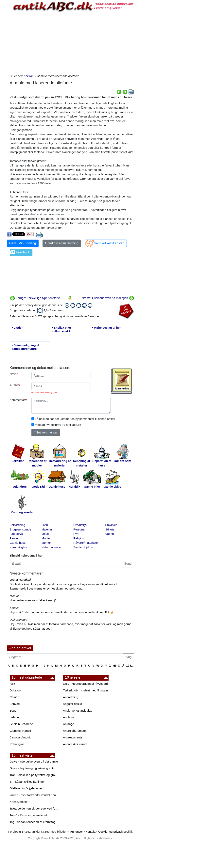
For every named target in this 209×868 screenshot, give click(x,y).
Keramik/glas (18, 547)
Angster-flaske (73, 704)
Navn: (14, 374)
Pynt (76, 534)
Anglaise (69, 717)
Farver (14, 538)
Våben (109, 534)
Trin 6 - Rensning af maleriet (28, 815)
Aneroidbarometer (75, 731)
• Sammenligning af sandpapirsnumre (26, 347)
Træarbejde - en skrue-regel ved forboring (34, 808)
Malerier (47, 529)
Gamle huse (18, 543)
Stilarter (110, 529)
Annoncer (77, 832)
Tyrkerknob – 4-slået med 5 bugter (86, 690)
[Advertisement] (72, 42)
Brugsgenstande (20, 529)
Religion (79, 538)
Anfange (69, 724)
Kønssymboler (19, 802)
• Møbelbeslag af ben (107, 328)
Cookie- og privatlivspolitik (115, 832)
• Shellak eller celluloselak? (62, 329)
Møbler (46, 538)
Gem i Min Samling (23, 243)
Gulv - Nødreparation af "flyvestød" (86, 684)
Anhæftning (71, 697)
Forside (29, 76)
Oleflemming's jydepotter (26, 788)
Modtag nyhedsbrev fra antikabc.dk (58, 425)
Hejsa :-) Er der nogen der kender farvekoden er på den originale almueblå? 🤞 (62, 612)
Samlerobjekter (83, 547)
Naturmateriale (51, 547)
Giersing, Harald (20, 731)
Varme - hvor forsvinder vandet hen (33, 795)
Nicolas (15, 596)
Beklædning (17, 525)
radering (15, 717)
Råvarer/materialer (86, 543)
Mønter (46, 543)
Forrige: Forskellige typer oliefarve (35, 298)
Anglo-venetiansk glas (78, 710)
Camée (14, 697)
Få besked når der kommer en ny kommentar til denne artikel (75, 419)
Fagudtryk (16, 534)
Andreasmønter (73, 737)
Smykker (111, 525)
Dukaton (15, 690)
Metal (45, 534)
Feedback (23, 252)
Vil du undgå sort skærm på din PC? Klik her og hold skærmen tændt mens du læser (71, 97)
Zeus (13, 710)
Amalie (14, 608)
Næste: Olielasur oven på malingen (108, 298)
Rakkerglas (17, 744)
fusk (12, 684)
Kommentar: (18, 400)
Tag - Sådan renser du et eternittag (33, 822)
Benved (15, 704)
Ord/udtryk (80, 525)
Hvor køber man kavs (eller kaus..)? (33, 600)
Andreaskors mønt (75, 744)
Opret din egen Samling (62, 243)
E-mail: (15, 385)
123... (130, 665)
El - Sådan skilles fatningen (28, 782)
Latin (45, 525)
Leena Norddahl (20, 580)
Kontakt (90, 832)
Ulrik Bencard (19, 620)
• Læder (17, 328)
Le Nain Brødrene (21, 724)
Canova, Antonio (21, 737)
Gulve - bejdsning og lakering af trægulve (34, 768)
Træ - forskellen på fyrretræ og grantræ (34, 775)
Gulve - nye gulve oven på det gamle (34, 761)
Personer (79, 529)
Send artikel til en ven (109, 243)
